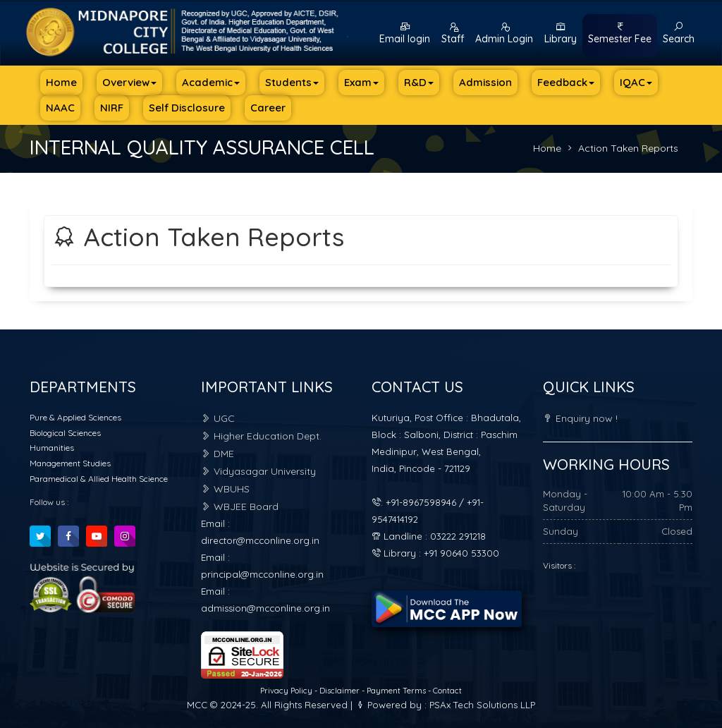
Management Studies (70, 463)
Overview (129, 82)
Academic (211, 82)
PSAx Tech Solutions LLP (482, 705)
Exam (361, 82)
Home (61, 82)
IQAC (636, 82)
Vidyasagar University (258, 471)
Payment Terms (396, 691)
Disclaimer (341, 691)
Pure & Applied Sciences (75, 417)
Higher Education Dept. (261, 436)
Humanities (52, 448)
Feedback (566, 82)
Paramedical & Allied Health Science (99, 479)
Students (292, 82)
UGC (218, 418)
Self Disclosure (187, 108)
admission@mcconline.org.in (265, 608)
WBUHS (225, 489)
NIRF (112, 108)
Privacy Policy (287, 691)
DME (218, 454)
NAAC (60, 108)
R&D (419, 82)
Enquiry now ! (580, 418)
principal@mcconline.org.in (262, 574)
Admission (485, 82)
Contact (447, 691)
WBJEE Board (240, 506)
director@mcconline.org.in (260, 540)
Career (268, 108)
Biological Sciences (65, 433)
